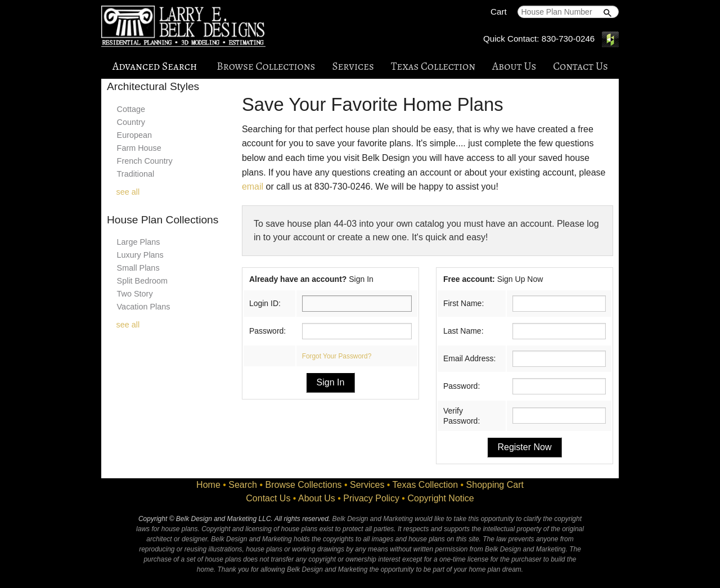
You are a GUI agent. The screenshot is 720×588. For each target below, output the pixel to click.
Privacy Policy (371, 498)
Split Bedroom (142, 281)
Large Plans (139, 242)
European (134, 135)
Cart (499, 12)
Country (131, 122)
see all (128, 192)
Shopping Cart (495, 485)
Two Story (135, 294)
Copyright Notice (440, 498)
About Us (514, 66)
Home (208, 485)
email (253, 187)
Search (243, 485)
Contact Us (580, 66)
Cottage (131, 109)
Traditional (136, 174)
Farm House (139, 148)
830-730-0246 (568, 39)
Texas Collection (433, 66)
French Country (145, 161)
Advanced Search (155, 66)
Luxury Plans (140, 255)
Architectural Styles (153, 86)
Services (353, 66)
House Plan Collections (163, 220)
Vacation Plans (144, 307)
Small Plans (138, 268)
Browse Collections (266, 66)
